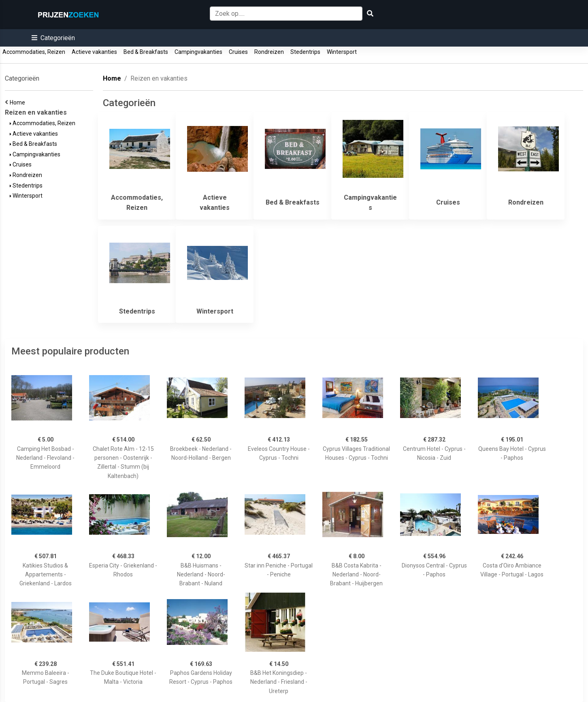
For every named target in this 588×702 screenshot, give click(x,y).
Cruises (238, 52)
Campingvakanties (198, 52)
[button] (53, 38)
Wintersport (342, 52)
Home (19, 102)
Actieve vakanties (94, 52)
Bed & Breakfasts (146, 52)
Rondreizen (269, 52)
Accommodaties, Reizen (34, 52)
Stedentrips (305, 52)
